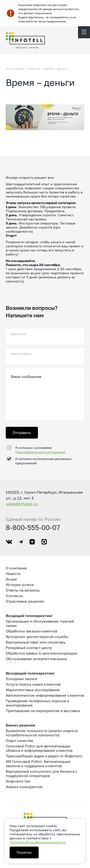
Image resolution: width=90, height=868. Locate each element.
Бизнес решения (20, 725)
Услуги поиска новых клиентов (33, 684)
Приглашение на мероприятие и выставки (43, 711)
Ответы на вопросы (23, 590)
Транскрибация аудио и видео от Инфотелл (44, 756)
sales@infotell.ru (22, 504)
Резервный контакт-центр (29, 648)
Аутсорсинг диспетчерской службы (37, 637)
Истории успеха (20, 585)
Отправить (22, 433)
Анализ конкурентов (24, 787)
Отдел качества (19, 740)
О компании (16, 568)
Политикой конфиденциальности (38, 842)
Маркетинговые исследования (33, 690)
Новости (34, 69)
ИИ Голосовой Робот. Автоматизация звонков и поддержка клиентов (38, 764)
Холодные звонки (21, 679)
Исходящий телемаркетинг (30, 673)
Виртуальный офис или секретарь (36, 642)
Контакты (14, 596)
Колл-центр (15, 69)
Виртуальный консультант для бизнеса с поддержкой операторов (42, 773)
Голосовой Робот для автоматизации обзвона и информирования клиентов (39, 748)
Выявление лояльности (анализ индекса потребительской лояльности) (42, 733)
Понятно (24, 852)
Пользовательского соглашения (40, 452)
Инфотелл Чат (18, 781)
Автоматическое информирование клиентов (45, 695)
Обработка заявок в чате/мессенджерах (42, 653)
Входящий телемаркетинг (29, 616)
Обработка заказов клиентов (31, 631)
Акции (11, 579)
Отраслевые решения (25, 601)
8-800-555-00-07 (33, 527)
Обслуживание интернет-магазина (36, 659)
